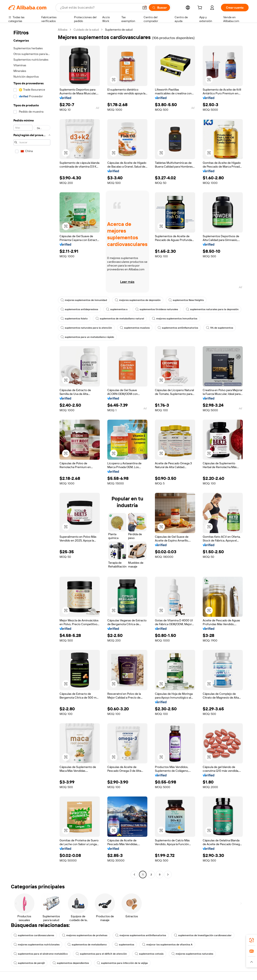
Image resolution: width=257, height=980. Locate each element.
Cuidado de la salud (86, 30)
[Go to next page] (168, 875)
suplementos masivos (135, 328)
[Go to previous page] (134, 875)
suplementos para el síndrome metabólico (41, 954)
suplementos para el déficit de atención (101, 954)
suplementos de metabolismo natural (120, 319)
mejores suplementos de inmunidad (84, 300)
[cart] (201, 8)
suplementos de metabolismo (87, 945)
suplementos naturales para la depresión (212, 309)
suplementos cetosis (149, 954)
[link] (252, 940)
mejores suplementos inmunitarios (175, 319)
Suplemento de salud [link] (119, 30)
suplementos (124, 945)
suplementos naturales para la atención (86, 328)
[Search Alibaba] (99, 8)
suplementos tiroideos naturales (157, 309)
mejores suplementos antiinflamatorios (141, 935)
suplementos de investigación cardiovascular (203, 935)
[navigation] (32, 453)
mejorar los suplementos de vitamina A (167, 945)
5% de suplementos (220, 328)
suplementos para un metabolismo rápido (87, 337)
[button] (145, 8)
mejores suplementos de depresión (138, 300)
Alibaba (63, 30)
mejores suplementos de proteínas (85, 935)
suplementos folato (74, 319)
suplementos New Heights (186, 300)
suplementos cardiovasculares (34, 935)
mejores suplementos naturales (192, 954)
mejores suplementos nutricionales (37, 945)
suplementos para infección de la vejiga (122, 963)
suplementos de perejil (29, 963)
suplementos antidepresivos (79, 309)
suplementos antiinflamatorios (178, 328)
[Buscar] (159, 8)
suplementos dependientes (71, 963)
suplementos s (117, 309)
